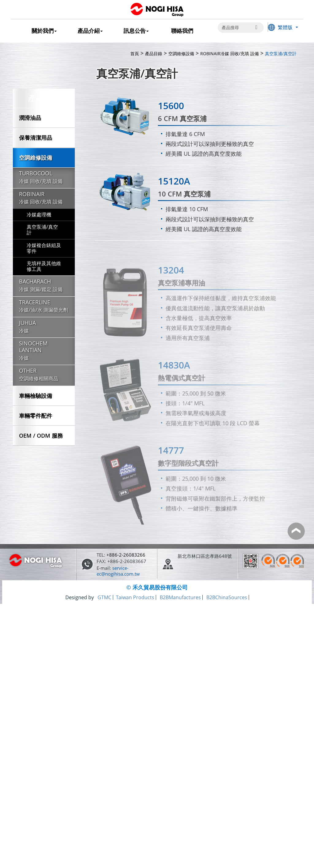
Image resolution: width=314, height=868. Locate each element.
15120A (174, 181)
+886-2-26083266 (126, 555)
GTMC (104, 597)
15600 (171, 106)
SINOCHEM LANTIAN (44, 351)
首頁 (135, 53)
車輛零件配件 (36, 416)
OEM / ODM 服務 (41, 436)
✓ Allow (10, 628)
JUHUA (44, 327)
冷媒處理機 (39, 215)
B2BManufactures (180, 597)
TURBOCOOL (44, 177)
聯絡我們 (182, 31)
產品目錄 (154, 53)
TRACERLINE (44, 306)
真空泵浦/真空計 (42, 230)
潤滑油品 (30, 118)
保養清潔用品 (36, 138)
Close (7, 609)
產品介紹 (90, 31)
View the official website (66, 708)
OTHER (44, 375)
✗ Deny (10, 638)
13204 (171, 284)
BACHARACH (44, 286)
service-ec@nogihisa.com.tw (118, 571)
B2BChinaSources (227, 597)
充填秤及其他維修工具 (44, 266)
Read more (16, 708)
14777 (171, 465)
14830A (174, 380)
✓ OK (211, 863)
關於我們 (44, 31)
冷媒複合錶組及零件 (44, 248)
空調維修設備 (36, 158)
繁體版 (285, 27)
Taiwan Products (135, 597)
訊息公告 (136, 31)
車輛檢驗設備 (36, 396)
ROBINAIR (44, 198)
